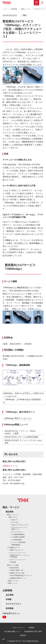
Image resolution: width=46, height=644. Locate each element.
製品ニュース (26, 9)
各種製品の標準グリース (18, 578)
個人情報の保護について (12, 631)
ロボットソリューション (18, 560)
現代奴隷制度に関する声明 (33, 631)
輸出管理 (23, 635)
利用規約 (32, 628)
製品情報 (14, 9)
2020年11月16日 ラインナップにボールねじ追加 (24, 442)
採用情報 (10, 608)
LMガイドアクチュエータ (20, 525)
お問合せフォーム (10, 466)
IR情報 (9, 599)
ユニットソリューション (18, 553)
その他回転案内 (17, 540)
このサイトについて (18, 628)
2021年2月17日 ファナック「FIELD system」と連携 (20, 432)
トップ (5, 9)
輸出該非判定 (14, 568)
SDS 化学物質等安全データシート (21, 576)
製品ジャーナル (13, 581)
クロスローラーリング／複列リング (20, 528)
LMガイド (15, 520)
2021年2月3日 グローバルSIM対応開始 (21, 437)
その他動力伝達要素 (18, 537)
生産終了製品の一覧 (17, 570)
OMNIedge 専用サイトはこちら (18, 418)
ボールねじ (15, 522)
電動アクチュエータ (17, 550)
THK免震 (13, 562)
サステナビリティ (13, 604)
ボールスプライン (17, 532)
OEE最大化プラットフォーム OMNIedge (19, 556)
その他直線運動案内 (18, 534)
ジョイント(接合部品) (19, 542)
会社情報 (10, 595)
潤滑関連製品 (16, 545)
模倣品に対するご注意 (17, 573)
